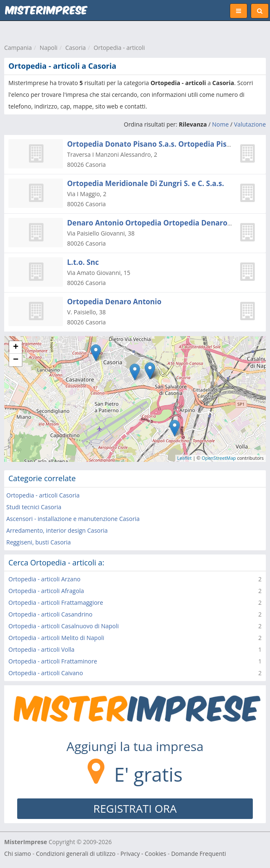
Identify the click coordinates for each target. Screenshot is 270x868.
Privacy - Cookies (143, 854)
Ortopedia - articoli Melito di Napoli (56, 638)
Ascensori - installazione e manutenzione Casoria (73, 519)
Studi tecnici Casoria (34, 507)
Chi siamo (18, 854)
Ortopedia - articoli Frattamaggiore (56, 602)
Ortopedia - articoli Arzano (44, 579)
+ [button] (16, 347)
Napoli (49, 48)
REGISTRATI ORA (135, 808)
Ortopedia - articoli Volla (42, 649)
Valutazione (250, 124)
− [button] (16, 360)
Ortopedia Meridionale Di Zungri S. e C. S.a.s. (145, 183)
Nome (221, 124)
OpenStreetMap (219, 458)
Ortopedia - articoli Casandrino (50, 614)
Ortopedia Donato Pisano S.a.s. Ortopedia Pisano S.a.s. (163, 144)
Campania (18, 48)
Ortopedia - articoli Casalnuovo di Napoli (64, 626)
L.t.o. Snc (83, 262)
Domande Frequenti (199, 854)
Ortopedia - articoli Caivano (46, 673)
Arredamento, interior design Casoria (57, 530)
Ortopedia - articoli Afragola (46, 591)
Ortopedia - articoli (119, 48)
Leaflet (185, 458)
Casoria (76, 48)
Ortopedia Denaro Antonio (114, 302)
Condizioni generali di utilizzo (76, 854)
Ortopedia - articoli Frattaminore (53, 661)
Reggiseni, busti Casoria (39, 542)
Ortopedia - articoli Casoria (43, 495)
